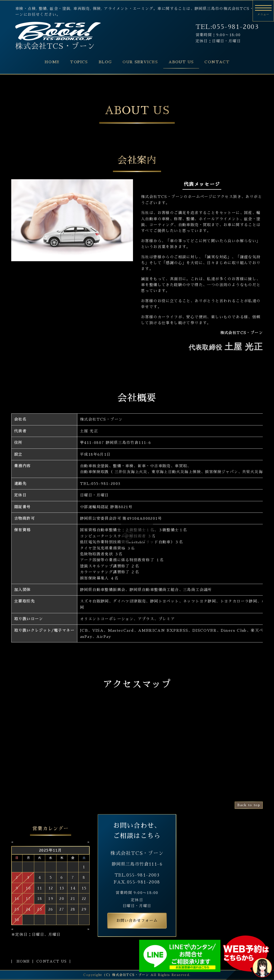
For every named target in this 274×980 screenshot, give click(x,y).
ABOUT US (181, 62)
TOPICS (79, 62)
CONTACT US (52, 961)
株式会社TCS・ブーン (55, 46)
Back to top (249, 805)
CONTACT (217, 62)
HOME (52, 62)
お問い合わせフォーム (137, 921)
